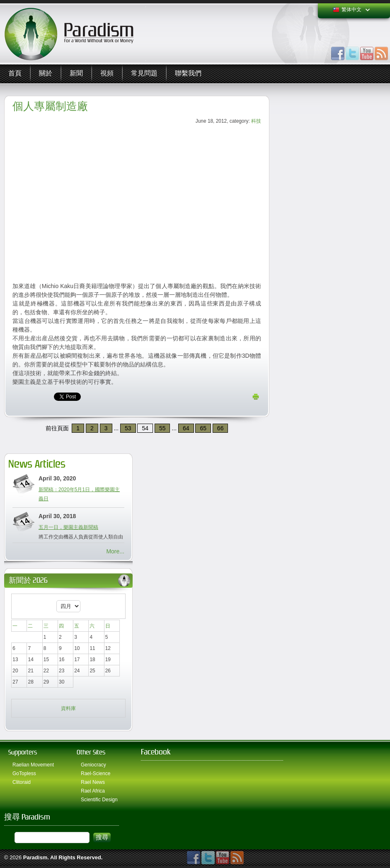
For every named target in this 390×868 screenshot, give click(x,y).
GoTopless (24, 773)
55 (162, 428)
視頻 (107, 74)
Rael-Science (96, 773)
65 (203, 428)
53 (128, 428)
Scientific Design (99, 800)
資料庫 (68, 708)
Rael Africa (93, 791)
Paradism (35, 857)
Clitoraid (22, 782)
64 (186, 428)
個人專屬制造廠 (50, 106)
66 (220, 428)
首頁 (15, 74)
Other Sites (91, 752)
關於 (46, 74)
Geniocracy (93, 765)
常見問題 (144, 74)
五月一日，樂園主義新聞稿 (68, 527)
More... (115, 551)
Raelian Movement (33, 765)
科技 (256, 121)
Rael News (93, 782)
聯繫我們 (188, 74)
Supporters (23, 752)
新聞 (76, 74)
